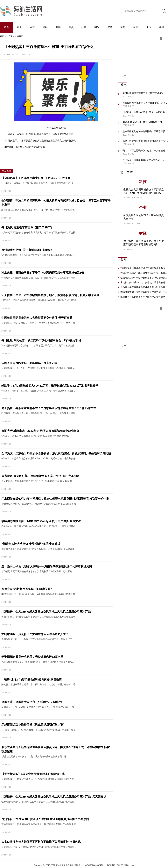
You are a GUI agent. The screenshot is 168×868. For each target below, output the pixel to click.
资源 (110, 27)
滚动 (136, 27)
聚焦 (123, 27)
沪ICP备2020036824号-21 (94, 865)
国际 (97, 27)
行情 (84, 27)
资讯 (19, 27)
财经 (45, 27)
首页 (6, 27)
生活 (149, 27)
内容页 (20, 36)
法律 (162, 27)
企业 (32, 27)
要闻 (58, 27)
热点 (71, 27)
